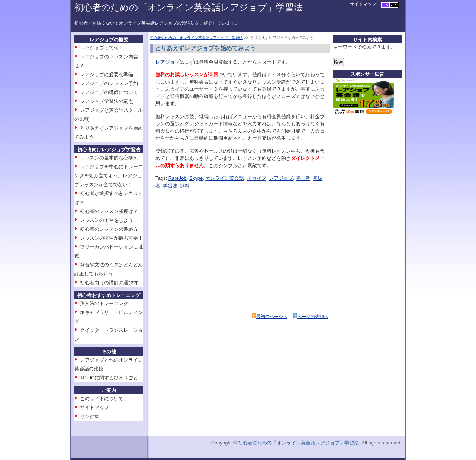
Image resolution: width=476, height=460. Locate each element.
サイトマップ (363, 4)
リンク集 (90, 416)
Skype (196, 178)
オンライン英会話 (225, 178)
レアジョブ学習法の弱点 (107, 101)
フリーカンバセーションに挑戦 (109, 251)
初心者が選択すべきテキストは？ (109, 198)
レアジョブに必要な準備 (107, 74)
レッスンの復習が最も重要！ (111, 238)
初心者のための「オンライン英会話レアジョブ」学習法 (189, 7)
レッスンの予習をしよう (107, 220)
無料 (185, 186)
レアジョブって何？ (102, 48)
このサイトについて (102, 399)
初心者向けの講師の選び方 (109, 283)
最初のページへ (272, 317)
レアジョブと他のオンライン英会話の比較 (109, 364)
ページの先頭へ (313, 317)
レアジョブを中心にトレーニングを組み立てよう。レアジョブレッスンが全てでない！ (109, 176)
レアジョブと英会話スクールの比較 (109, 115)
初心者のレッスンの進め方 (109, 229)
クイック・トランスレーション (109, 335)
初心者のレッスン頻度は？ (109, 211)
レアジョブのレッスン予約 (109, 83)
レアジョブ (168, 62)
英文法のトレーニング (104, 303)
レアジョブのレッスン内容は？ (106, 61)
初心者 (303, 178)
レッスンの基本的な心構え (109, 158)
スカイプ (257, 178)
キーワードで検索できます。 (364, 47)
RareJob (178, 178)
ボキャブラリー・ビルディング (109, 317)
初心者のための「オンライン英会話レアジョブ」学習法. (299, 443)
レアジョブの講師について (109, 92)
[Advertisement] (222, 241)
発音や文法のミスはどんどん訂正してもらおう (109, 269)
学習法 (170, 186)
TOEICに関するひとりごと (109, 378)
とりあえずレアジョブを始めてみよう (109, 132)
